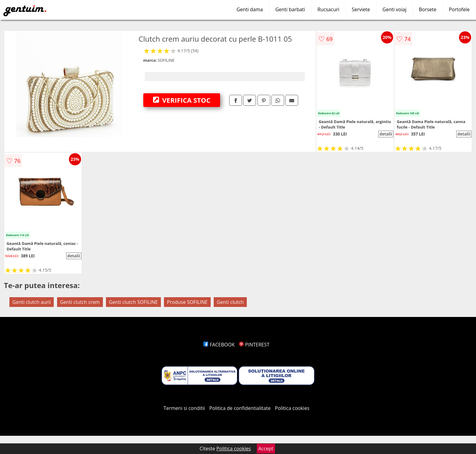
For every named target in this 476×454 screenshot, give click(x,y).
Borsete (428, 9)
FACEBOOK (219, 345)
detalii (386, 134)
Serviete (361, 9)
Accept (266, 449)
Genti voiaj (394, 9)
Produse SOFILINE (187, 302)
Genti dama (250, 9)
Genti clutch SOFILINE (133, 302)
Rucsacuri (328, 9)
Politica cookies (292, 408)
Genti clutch (230, 302)
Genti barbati (290, 9)
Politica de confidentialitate (240, 408)
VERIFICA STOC (182, 100)
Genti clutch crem (80, 302)
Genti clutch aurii (32, 302)
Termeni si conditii (184, 408)
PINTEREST (254, 345)
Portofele (459, 9)
